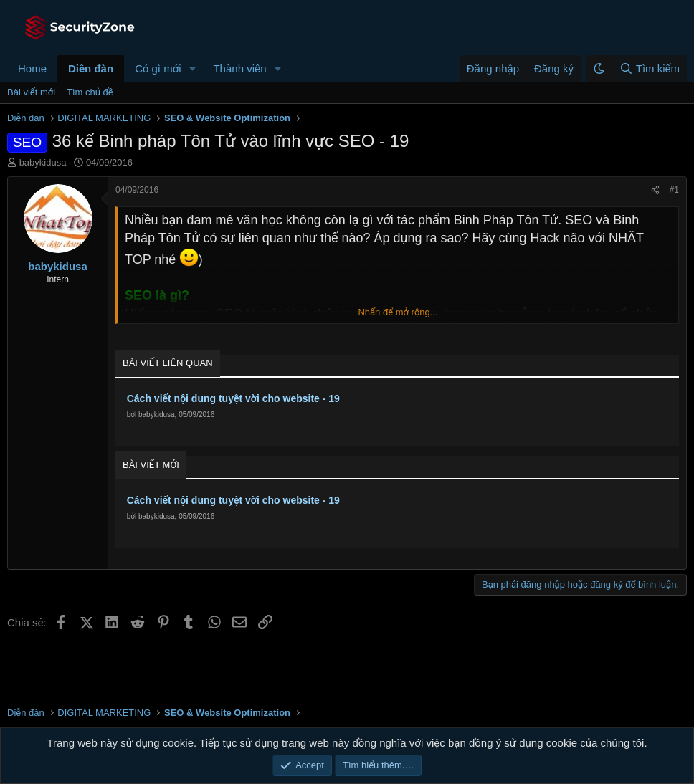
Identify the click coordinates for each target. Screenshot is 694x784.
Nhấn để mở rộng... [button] (398, 312)
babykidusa (43, 162)
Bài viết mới (31, 92)
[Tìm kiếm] (649, 68)
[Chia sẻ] (655, 190)
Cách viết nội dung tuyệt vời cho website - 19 (233, 398)
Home (32, 68)
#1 (674, 190)
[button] (192, 68)
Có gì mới (158, 68)
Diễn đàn (91, 68)
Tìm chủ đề (90, 92)
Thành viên (239, 68)
